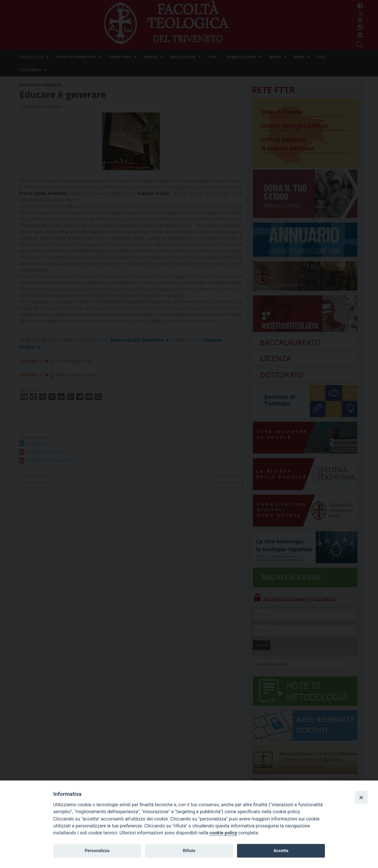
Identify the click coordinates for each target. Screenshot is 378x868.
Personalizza (97, 851)
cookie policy (223, 833)
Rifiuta (189, 851)
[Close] (361, 797)
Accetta (281, 851)
